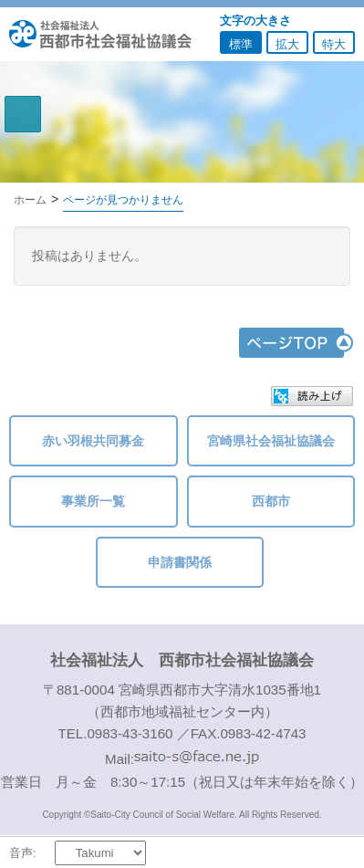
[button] (312, 396)
